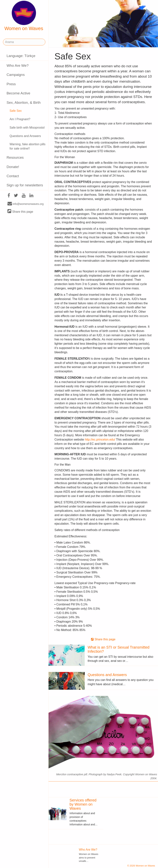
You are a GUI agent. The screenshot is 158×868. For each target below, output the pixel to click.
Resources (15, 157)
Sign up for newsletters (25, 185)
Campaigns (16, 75)
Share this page (20, 211)
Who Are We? (18, 66)
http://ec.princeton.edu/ (100, 440)
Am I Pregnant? (20, 119)
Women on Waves (24, 16)
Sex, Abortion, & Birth (24, 103)
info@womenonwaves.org (26, 204)
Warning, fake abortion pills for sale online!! (27, 146)
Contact (13, 176)
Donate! (13, 167)
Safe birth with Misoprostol (27, 128)
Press (11, 84)
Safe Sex (16, 111)
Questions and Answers (25, 136)
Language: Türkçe (21, 56)
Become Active (18, 93)
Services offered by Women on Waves (83, 804)
